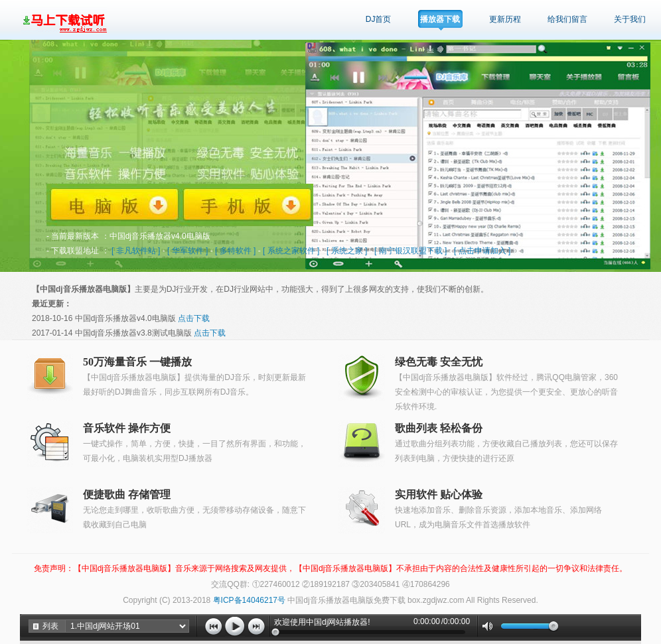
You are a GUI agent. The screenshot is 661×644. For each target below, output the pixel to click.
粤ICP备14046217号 (249, 600)
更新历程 (505, 19)
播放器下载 (440, 19)
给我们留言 (567, 19)
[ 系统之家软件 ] (291, 251)
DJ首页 (379, 19)
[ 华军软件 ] (187, 251)
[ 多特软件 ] (235, 251)
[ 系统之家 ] (347, 251)
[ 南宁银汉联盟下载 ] (410, 251)
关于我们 (630, 19)
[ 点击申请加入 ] (482, 251)
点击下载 (194, 318)
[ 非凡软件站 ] (136, 251)
